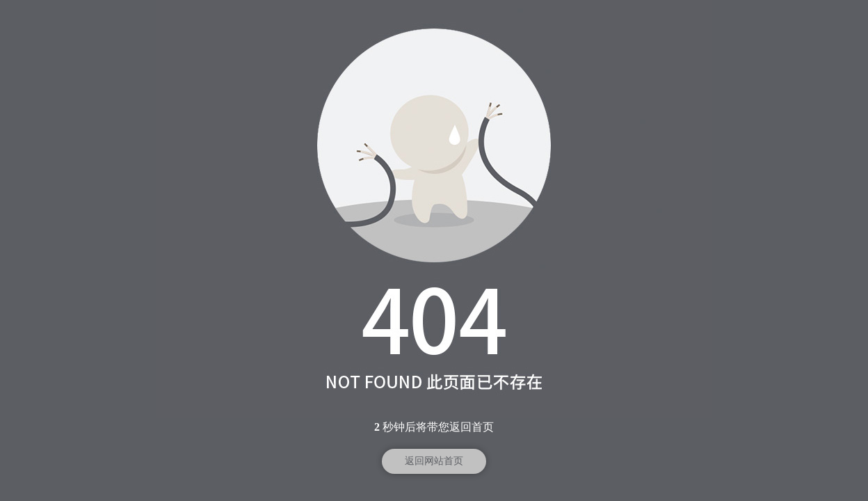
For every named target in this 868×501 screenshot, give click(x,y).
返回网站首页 (434, 461)
